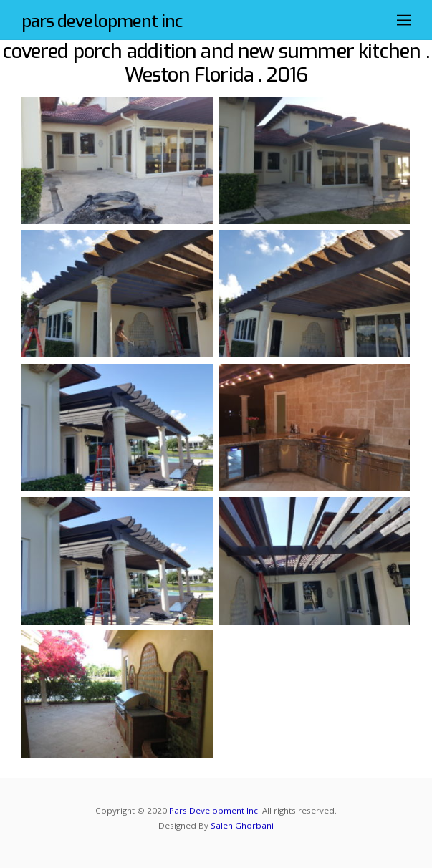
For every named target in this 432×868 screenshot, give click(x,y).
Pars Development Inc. (215, 810)
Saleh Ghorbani (242, 825)
